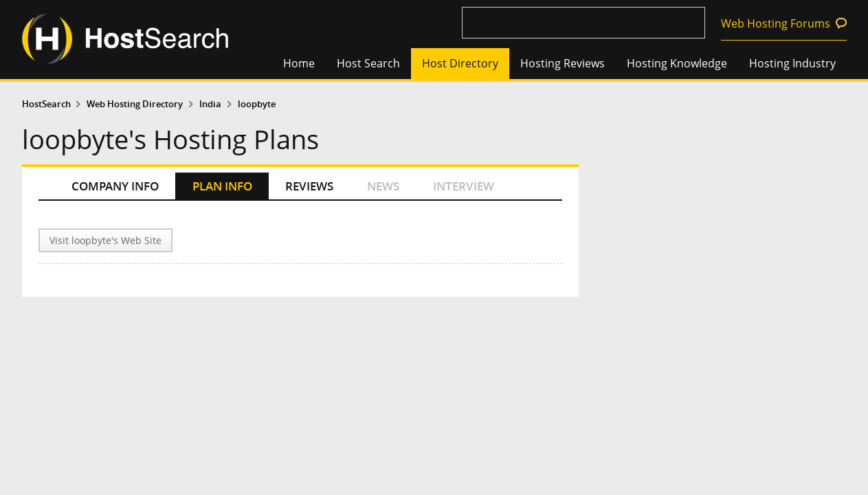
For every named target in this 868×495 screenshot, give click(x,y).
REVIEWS (309, 186)
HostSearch (46, 104)
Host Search (368, 63)
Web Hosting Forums (776, 23)
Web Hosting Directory (135, 104)
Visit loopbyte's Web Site (105, 240)
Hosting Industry (792, 63)
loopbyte (257, 104)
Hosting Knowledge (677, 63)
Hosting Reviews (563, 63)
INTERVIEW (464, 186)
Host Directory (460, 63)
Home (299, 63)
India (210, 104)
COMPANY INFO (115, 186)
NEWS (383, 186)
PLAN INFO (222, 186)
